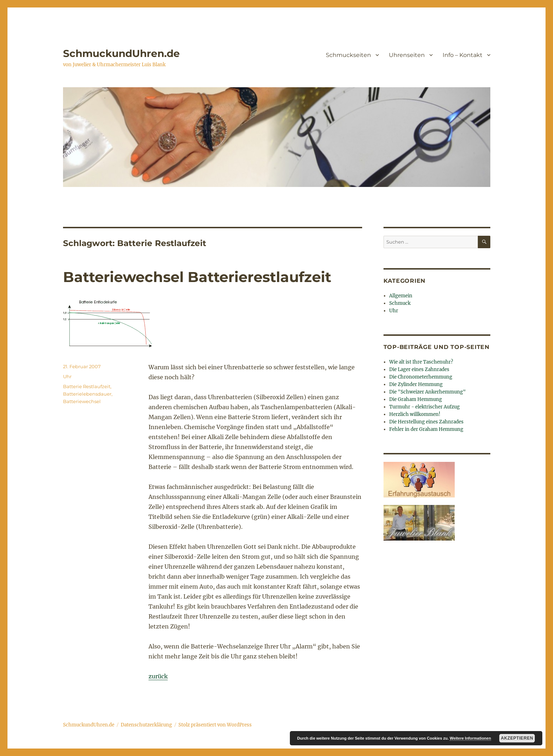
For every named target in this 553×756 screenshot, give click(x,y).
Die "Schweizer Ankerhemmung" (427, 392)
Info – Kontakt (463, 55)
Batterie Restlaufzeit (87, 386)
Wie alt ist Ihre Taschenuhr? (421, 362)
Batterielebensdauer (87, 394)
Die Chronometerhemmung (421, 377)
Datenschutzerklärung (146, 725)
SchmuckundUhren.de (121, 53)
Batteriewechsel (82, 401)
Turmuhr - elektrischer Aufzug (424, 407)
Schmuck (400, 303)
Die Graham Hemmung (416, 399)
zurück (158, 676)
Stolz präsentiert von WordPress (215, 725)
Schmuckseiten (348, 55)
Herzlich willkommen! (415, 414)
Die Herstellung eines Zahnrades (426, 422)
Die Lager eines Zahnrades (419, 369)
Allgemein (401, 296)
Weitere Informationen (470, 738)
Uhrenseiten (407, 55)
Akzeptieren (517, 738)
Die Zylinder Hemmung (416, 384)
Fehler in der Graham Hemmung (426, 429)
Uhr (67, 376)
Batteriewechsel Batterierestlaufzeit (197, 277)
